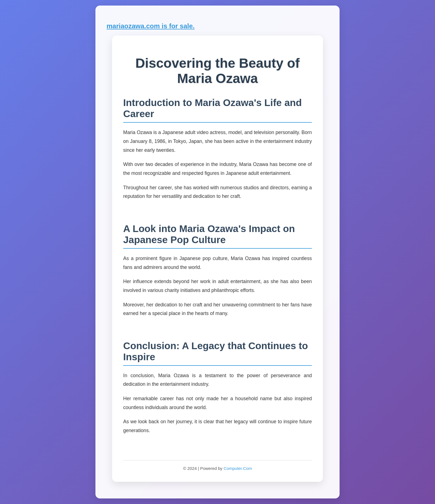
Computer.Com (238, 468)
